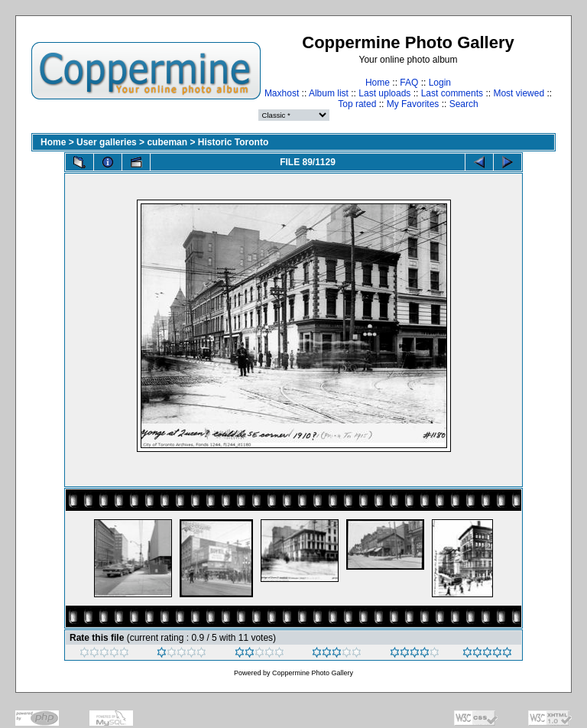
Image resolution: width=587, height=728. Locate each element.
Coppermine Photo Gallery (313, 673)
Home (378, 83)
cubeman (167, 142)
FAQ (409, 83)
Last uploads (384, 93)
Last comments (452, 93)
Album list (329, 93)
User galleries (107, 142)
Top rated (357, 104)
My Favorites (413, 104)
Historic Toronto (233, 142)
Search (464, 104)
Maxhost (282, 93)
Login (440, 83)
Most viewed (519, 93)
